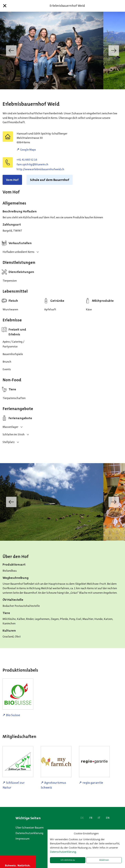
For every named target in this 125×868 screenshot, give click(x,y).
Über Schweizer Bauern (30, 828)
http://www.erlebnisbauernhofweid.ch (40, 169)
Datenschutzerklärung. (63, 852)
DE (82, 818)
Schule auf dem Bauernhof (50, 180)
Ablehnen (104, 860)
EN (108, 818)
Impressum (23, 839)
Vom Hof (12, 180)
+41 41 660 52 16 (27, 160)
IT (99, 818)
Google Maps (28, 150)
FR (91, 818)
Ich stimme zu (68, 860)
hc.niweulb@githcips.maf (32, 164)
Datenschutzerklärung (29, 833)
